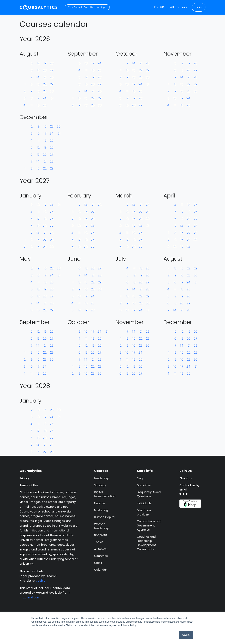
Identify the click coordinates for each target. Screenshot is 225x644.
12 (38, 63)
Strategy (100, 485)
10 (31, 98)
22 (45, 84)
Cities (98, 563)
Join (199, 7)
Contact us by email (189, 487)
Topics (99, 542)
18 (38, 105)
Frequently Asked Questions (149, 494)
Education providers (144, 512)
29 (52, 84)
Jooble (41, 581)
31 (52, 98)
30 (52, 91)
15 (38, 84)
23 (45, 91)
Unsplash (37, 571)
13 (38, 70)
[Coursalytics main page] (39, 7)
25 (45, 105)
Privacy (25, 478)
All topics (100, 549)
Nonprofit (101, 535)
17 (38, 98)
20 (45, 70)
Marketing (101, 510)
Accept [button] (186, 635)
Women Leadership (102, 526)
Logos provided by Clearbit (38, 576)
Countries (101, 556)
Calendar (101, 570)
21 (45, 77)
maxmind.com (30, 597)
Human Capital (105, 517)
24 (45, 98)
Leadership (102, 478)
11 (32, 105)
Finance (100, 503)
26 (52, 63)
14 (38, 77)
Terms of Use (29, 485)
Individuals (144, 503)
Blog (140, 478)
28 (52, 77)
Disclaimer (144, 485)
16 (38, 91)
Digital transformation (105, 494)
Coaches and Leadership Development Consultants (146, 543)
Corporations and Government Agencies (149, 525)
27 (52, 70)
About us (186, 478)
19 (45, 63)
